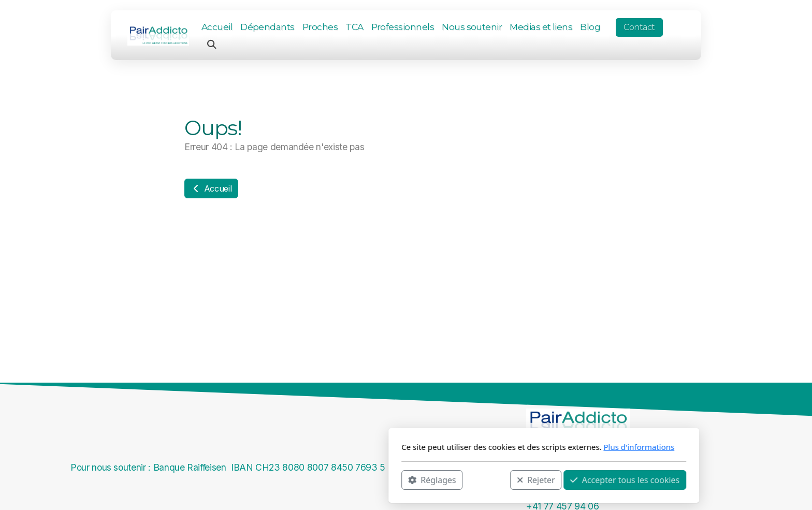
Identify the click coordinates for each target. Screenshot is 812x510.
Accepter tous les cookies (487, 479)
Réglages (294, 479)
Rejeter (398, 479)
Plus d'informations (501, 447)
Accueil (211, 188)
